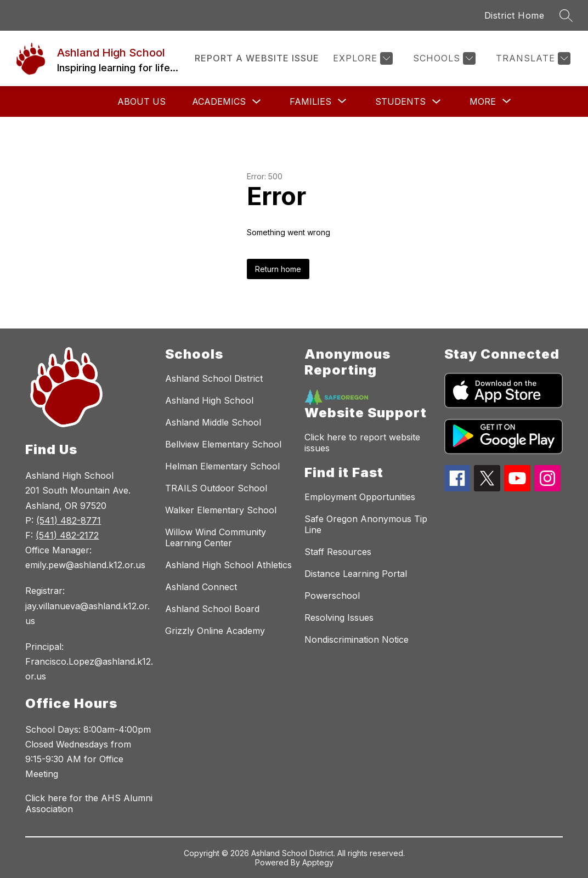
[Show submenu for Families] (310, 101)
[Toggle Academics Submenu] (257, 102)
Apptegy (318, 862)
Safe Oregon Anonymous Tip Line (366, 524)
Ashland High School (209, 400)
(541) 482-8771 (69, 520)
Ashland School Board (212, 609)
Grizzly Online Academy (215, 631)
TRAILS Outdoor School (216, 488)
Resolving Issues (339, 618)
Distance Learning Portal (356, 574)
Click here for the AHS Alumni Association (89, 803)
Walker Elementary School (221, 510)
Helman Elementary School (222, 466)
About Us (142, 101)
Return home (278, 269)
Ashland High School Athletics (228, 565)
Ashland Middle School (213, 422)
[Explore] (361, 58)
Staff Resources (338, 552)
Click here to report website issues (362, 443)
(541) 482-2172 (67, 535)
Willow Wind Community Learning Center (216, 537)
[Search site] (566, 15)
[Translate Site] (532, 58)
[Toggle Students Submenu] (437, 102)
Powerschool (332, 596)
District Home (514, 15)
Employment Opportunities (360, 497)
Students (400, 101)
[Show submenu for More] (483, 101)
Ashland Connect (201, 587)
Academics (219, 101)
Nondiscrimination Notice (357, 639)
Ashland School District (214, 378)
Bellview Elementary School (223, 444)
